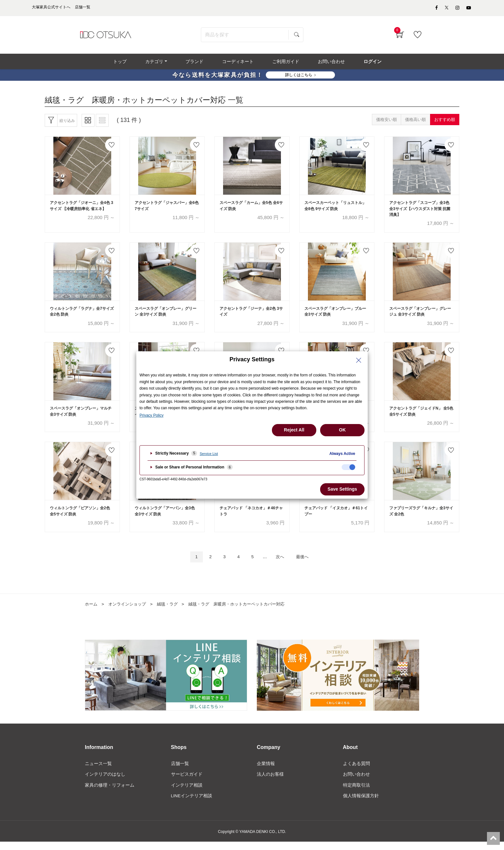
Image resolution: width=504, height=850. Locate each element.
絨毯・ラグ (172, 611)
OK (342, 430)
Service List (209, 454)
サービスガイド (187, 782)
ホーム (92, 611)
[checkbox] (348, 467)
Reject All (294, 430)
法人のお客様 (270, 782)
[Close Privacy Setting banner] (359, 360)
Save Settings (342, 489)
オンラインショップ (130, 611)
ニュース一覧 (98, 771)
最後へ (306, 564)
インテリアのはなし (105, 782)
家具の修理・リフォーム (110, 793)
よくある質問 (356, 771)
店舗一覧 (180, 771)
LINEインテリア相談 (192, 804)
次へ (282, 564)
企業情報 (266, 771)
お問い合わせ (356, 782)
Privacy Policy (152, 415)
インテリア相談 (187, 793)
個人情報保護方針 (361, 804)
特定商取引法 (356, 793)
